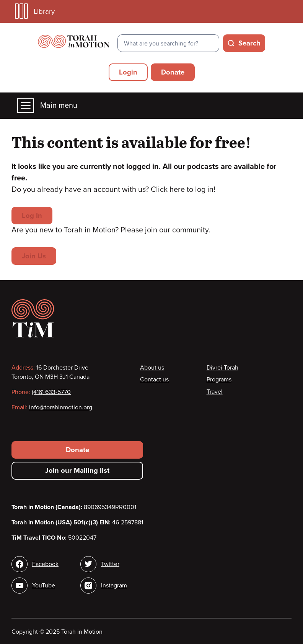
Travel (215, 392)
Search (249, 43)
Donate (173, 72)
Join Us (34, 256)
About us (152, 368)
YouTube (44, 586)
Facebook (45, 564)
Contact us (154, 380)
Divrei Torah (222, 368)
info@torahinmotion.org (61, 407)
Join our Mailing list (77, 470)
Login (128, 72)
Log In (32, 216)
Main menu (47, 106)
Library (35, 11)
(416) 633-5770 (51, 392)
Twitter (110, 564)
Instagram (114, 586)
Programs (219, 380)
